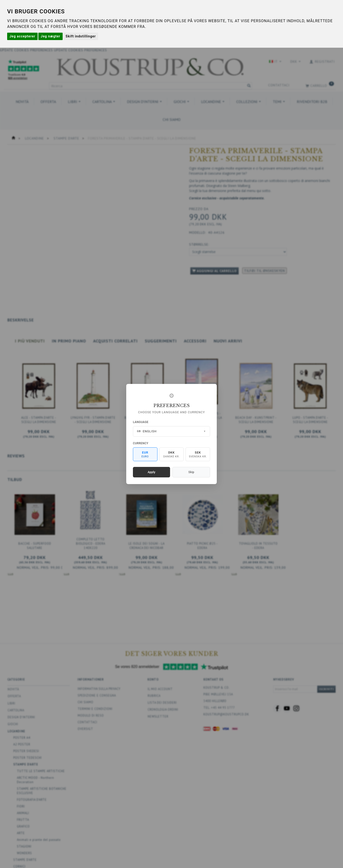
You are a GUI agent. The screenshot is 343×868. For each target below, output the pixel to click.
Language (141, 422)
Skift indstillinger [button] (81, 36)
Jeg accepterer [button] (22, 36)
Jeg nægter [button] (50, 36)
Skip (191, 472)
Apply (151, 472)
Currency (141, 443)
